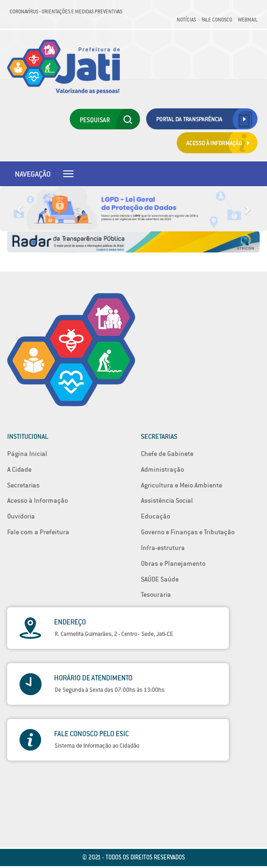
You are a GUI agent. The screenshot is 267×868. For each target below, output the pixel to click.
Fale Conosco (217, 20)
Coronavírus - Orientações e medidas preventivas (66, 11)
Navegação (33, 174)
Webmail (248, 20)
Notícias (186, 20)
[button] (20, 209)
